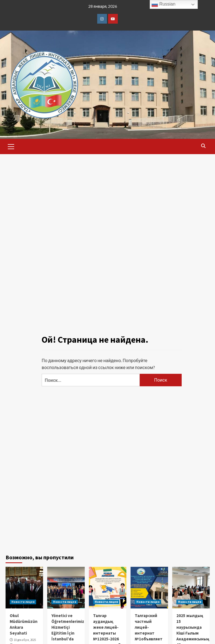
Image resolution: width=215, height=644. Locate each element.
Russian (163, 4)
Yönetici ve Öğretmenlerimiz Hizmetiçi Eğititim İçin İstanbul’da (68, 627)
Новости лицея (23, 602)
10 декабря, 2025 (25, 640)
